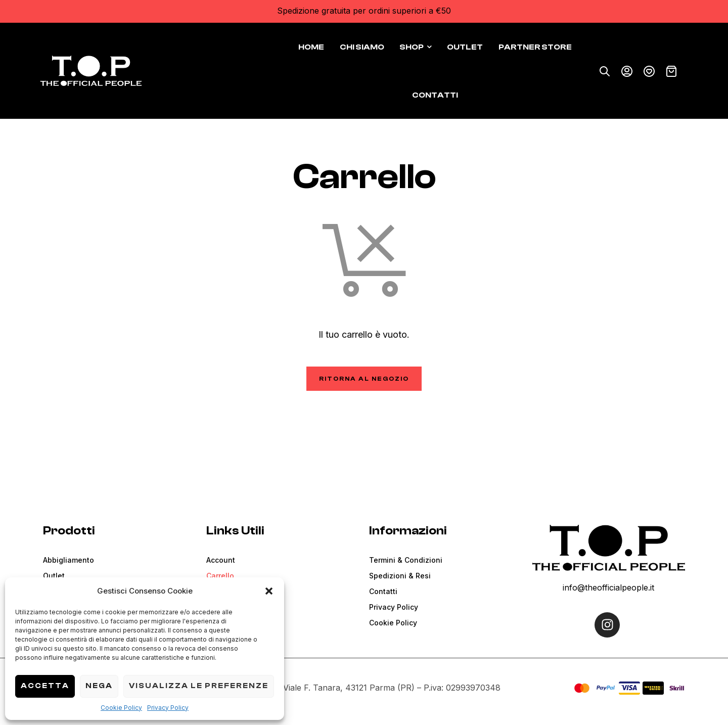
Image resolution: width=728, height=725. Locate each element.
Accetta (45, 686)
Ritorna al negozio (364, 379)
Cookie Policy (121, 708)
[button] (269, 591)
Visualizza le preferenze (199, 686)
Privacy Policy (168, 708)
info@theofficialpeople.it (608, 587)
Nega (99, 686)
